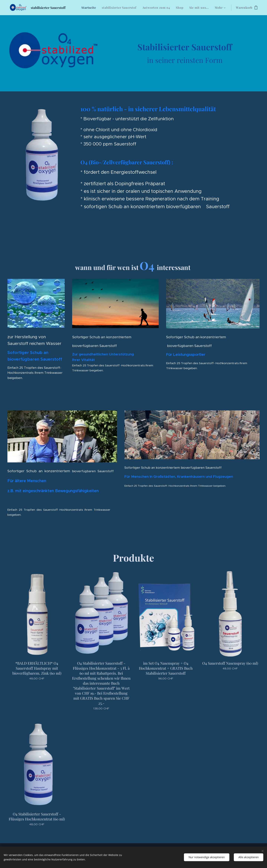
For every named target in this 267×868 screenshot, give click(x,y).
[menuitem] (90, 8)
